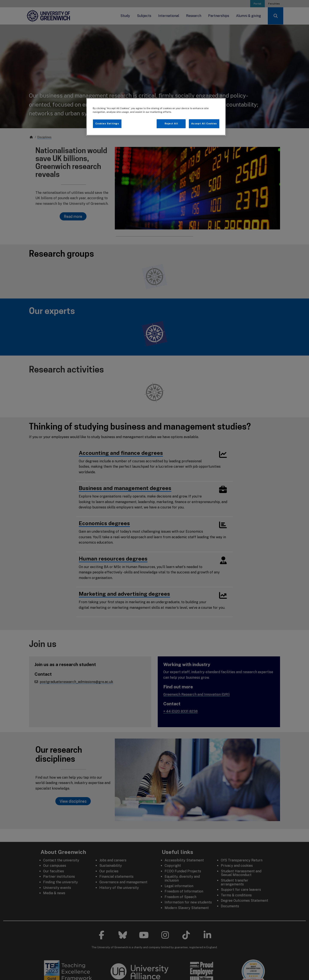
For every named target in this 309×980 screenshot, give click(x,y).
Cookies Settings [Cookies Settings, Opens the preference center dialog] (107, 124)
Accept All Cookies (204, 124)
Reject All (171, 124)
